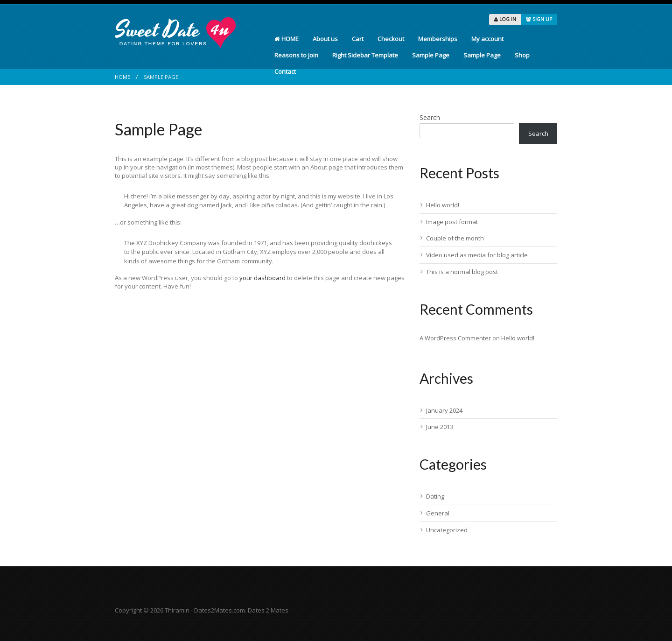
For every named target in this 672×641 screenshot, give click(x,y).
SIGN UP (539, 19)
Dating (435, 496)
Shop (522, 55)
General (438, 513)
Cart (358, 39)
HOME (287, 39)
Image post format (452, 222)
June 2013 (440, 427)
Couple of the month (455, 238)
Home (122, 77)
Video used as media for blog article (477, 255)
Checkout (391, 39)
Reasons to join (296, 55)
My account (487, 39)
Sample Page (431, 55)
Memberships (438, 39)
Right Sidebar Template (365, 55)
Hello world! (443, 205)
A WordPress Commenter (455, 338)
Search (430, 117)
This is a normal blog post (462, 272)
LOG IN (505, 19)
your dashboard (262, 278)
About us (325, 39)
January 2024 (444, 410)
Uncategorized (447, 530)
